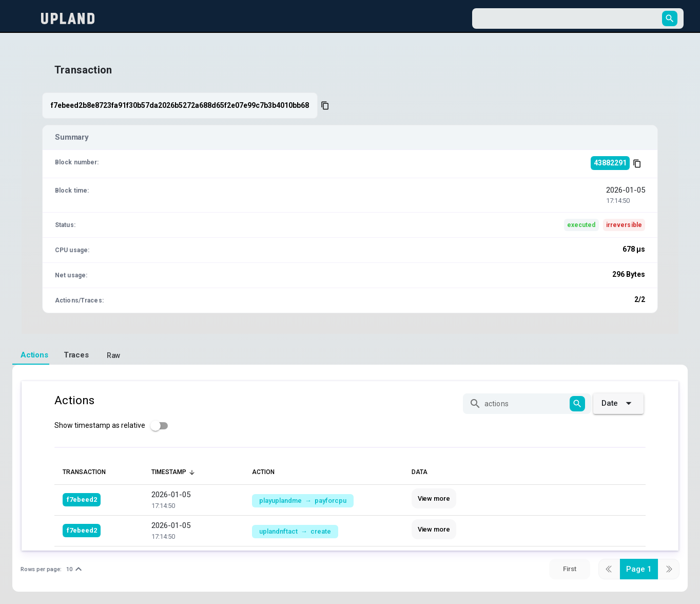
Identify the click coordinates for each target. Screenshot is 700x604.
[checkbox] (114, 426)
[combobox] (569, 18)
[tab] (31, 355)
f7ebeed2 (82, 499)
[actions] (526, 404)
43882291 (610, 163)
